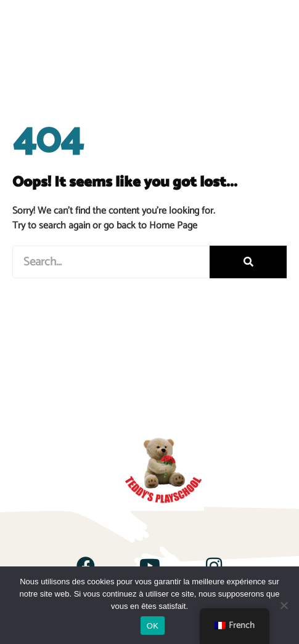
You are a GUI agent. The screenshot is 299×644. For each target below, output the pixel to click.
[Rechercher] (248, 262)
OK (153, 626)
